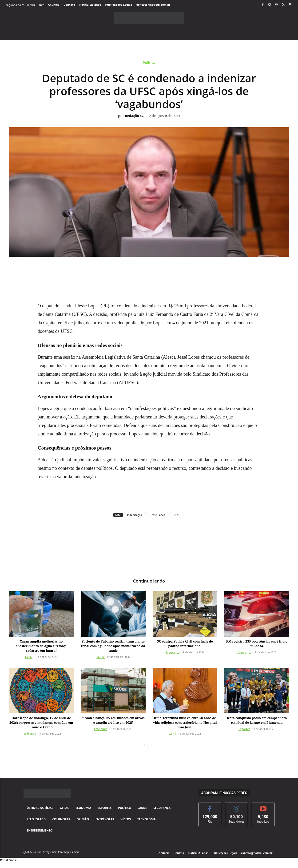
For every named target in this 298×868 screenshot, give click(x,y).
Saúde (101, 657)
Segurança (172, 653)
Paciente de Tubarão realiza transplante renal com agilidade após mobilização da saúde (113, 646)
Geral (29, 657)
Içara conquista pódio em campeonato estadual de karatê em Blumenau (257, 721)
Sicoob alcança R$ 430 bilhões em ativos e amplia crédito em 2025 (113, 721)
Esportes (244, 729)
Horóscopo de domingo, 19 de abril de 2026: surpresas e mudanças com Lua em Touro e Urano (41, 723)
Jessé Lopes (158, 515)
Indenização (135, 515)
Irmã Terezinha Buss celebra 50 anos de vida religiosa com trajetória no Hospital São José (185, 723)
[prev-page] (145, 746)
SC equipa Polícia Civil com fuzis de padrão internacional (185, 644)
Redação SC (134, 116)
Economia (101, 729)
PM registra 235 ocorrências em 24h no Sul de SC (257, 644)
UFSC (177, 515)
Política (149, 64)
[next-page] (152, 746)
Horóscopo (29, 734)
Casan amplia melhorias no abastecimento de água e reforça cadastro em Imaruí (41, 646)
